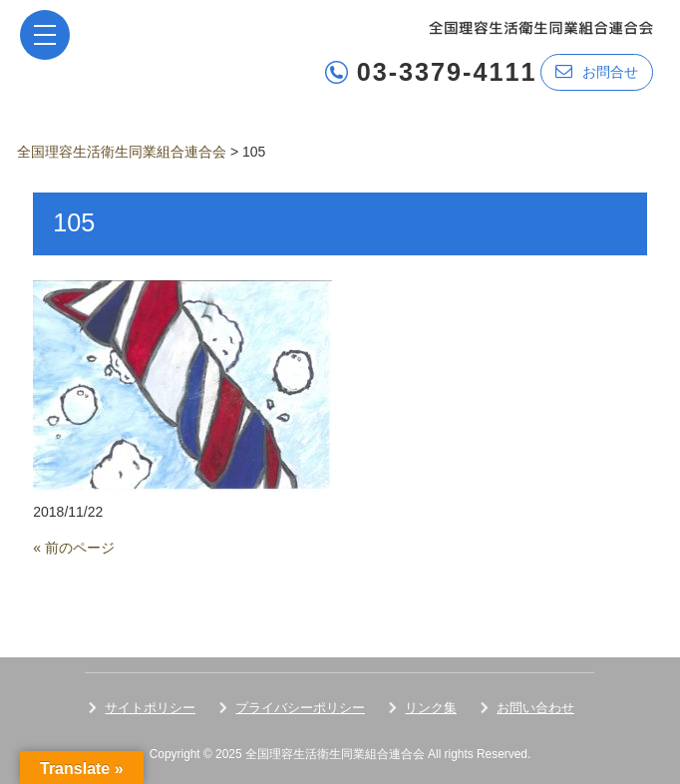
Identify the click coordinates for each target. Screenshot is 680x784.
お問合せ (597, 71)
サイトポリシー (150, 708)
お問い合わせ (535, 708)
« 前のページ (74, 548)
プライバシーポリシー (300, 708)
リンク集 (431, 708)
